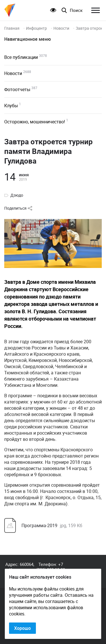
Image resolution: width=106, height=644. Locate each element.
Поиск (76, 10)
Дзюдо (17, 195)
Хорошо (22, 628)
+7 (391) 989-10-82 (51, 567)
